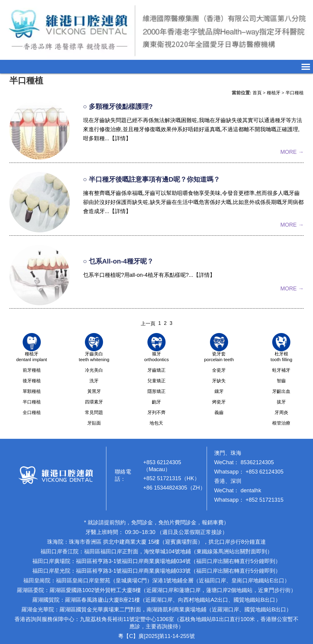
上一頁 (148, 324)
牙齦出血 (281, 391)
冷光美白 (94, 370)
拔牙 (281, 402)
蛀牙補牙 (281, 370)
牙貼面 (94, 423)
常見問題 (94, 412)
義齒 (219, 412)
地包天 (156, 423)
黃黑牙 (94, 391)
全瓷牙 (219, 370)
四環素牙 (94, 402)
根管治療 (281, 423)
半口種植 (295, 93)
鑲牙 (219, 391)
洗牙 (94, 381)
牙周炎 (281, 412)
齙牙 (156, 402)
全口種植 (32, 412)
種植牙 (274, 93)
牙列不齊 (156, 412)
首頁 (257, 93)
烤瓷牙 (219, 402)
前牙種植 (32, 370)
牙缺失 (219, 381)
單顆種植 (32, 391)
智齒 (281, 381)
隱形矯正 (156, 391)
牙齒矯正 (156, 370)
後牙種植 (32, 381)
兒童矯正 (156, 381)
